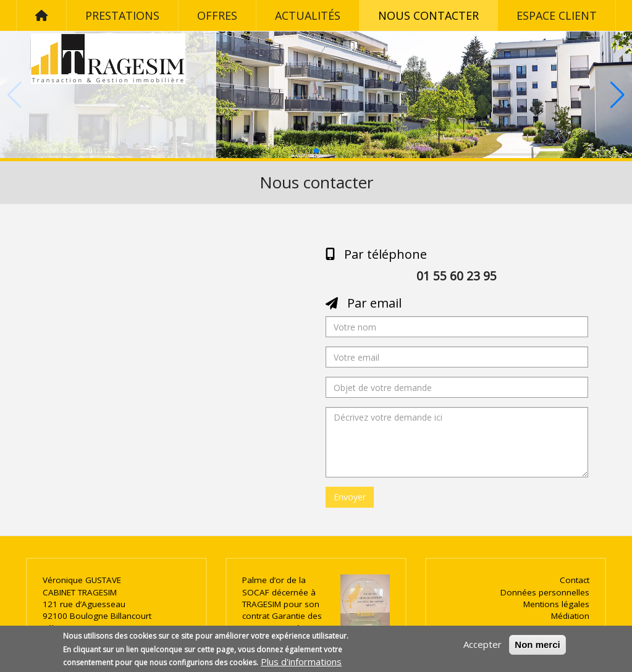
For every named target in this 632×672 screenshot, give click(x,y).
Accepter (482, 644)
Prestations (122, 15)
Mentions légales (556, 604)
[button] (316, 151)
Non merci (537, 645)
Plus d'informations (301, 661)
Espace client (557, 15)
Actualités (308, 15)
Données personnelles (545, 592)
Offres (217, 15)
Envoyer (350, 497)
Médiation (570, 616)
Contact (575, 580)
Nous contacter (428, 15)
